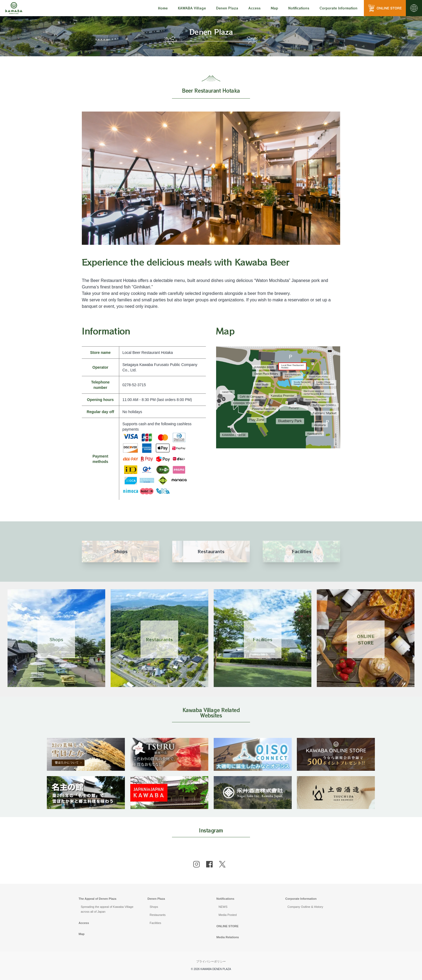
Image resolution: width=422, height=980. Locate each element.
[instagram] (196, 864)
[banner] (86, 741)
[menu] (163, 8)
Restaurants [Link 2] (159, 639)
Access (254, 8)
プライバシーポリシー (211, 961)
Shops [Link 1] (56, 639)
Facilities (155, 923)
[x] (222, 864)
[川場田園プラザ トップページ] (14, 8)
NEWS (223, 907)
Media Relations (228, 937)
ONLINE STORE (227, 926)
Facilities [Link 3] (263, 639)
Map (274, 8)
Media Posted (228, 915)
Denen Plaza (156, 899)
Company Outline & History (305, 907)
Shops (154, 907)
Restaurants (158, 915)
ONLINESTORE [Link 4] (366, 639)
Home (163, 8)
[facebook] (209, 864)
